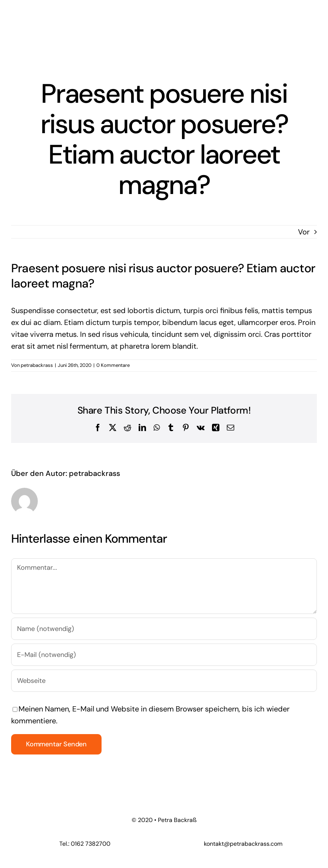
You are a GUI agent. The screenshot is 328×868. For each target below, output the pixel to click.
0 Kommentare (113, 365)
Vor (304, 232)
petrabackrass (37, 365)
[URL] (164, 681)
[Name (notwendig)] (164, 629)
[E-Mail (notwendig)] (164, 655)
